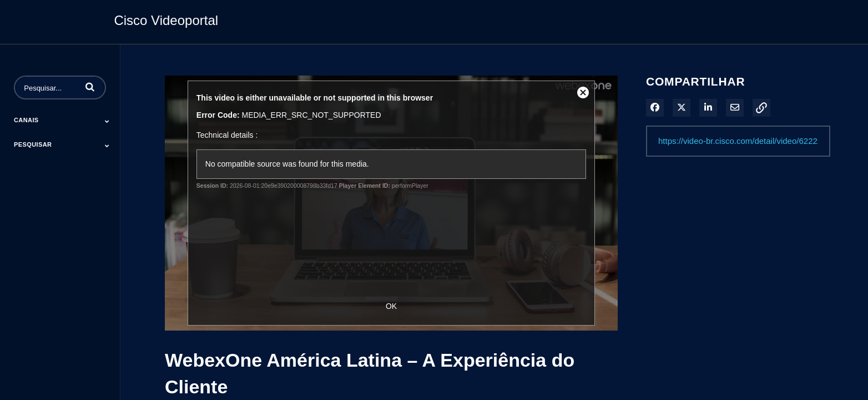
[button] (90, 87)
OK (391, 306)
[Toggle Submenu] (107, 121)
